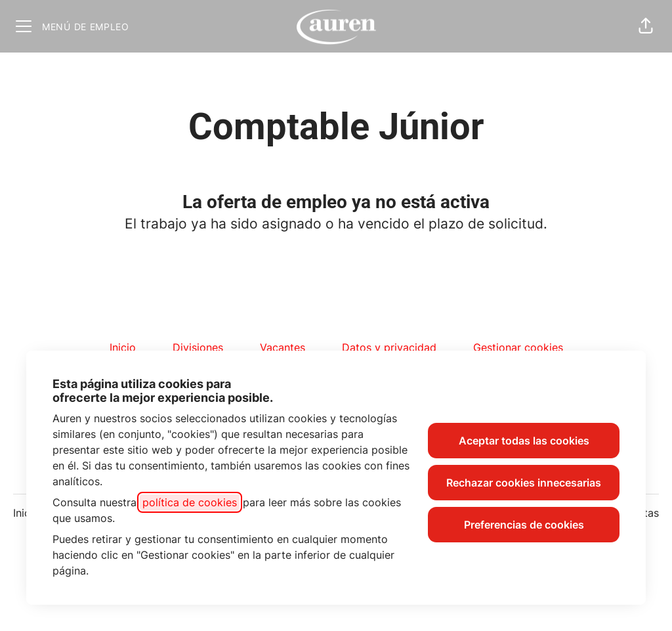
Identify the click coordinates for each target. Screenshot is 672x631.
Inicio (123, 347)
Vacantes (283, 347)
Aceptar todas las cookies (524, 441)
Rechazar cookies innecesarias (524, 483)
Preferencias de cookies (524, 525)
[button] (646, 26)
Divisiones (198, 347)
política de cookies (190, 502)
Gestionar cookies (518, 347)
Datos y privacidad (389, 347)
